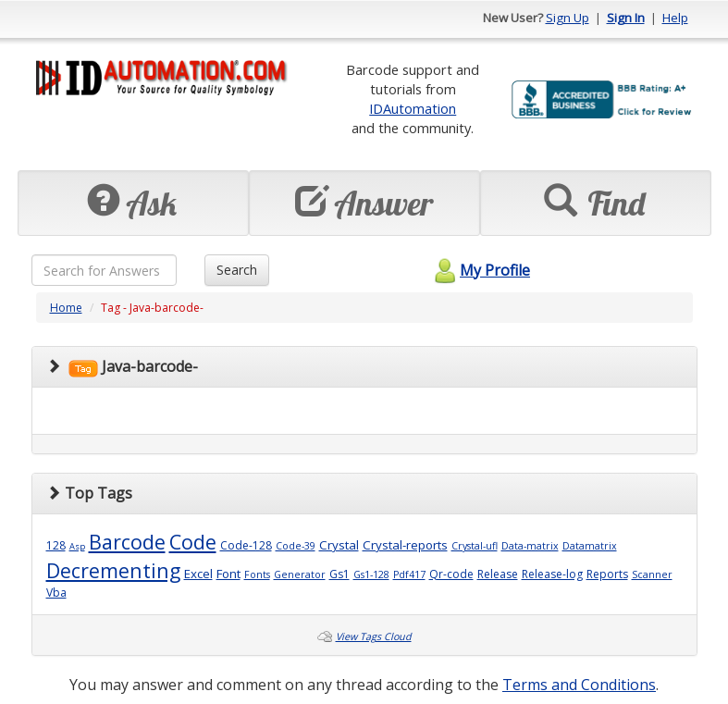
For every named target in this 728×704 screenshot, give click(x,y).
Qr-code (451, 574)
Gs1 (339, 574)
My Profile (480, 270)
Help (675, 18)
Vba (56, 593)
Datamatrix (590, 546)
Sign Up (568, 18)
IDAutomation (413, 108)
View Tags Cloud (374, 636)
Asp (77, 546)
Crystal (339, 545)
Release (498, 574)
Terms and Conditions (579, 685)
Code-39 (296, 546)
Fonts (257, 574)
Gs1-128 (371, 574)
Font (228, 574)
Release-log (552, 574)
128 (56, 545)
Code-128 (246, 545)
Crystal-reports (405, 545)
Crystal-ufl (475, 546)
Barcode (127, 542)
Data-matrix (530, 546)
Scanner (652, 574)
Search (237, 270)
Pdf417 (409, 574)
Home (66, 308)
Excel (198, 574)
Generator (300, 574)
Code (193, 542)
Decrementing (113, 570)
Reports (607, 574)
